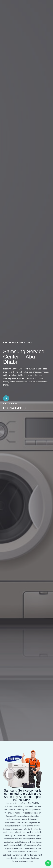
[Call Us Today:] (6, 398)
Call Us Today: (10, 404)
